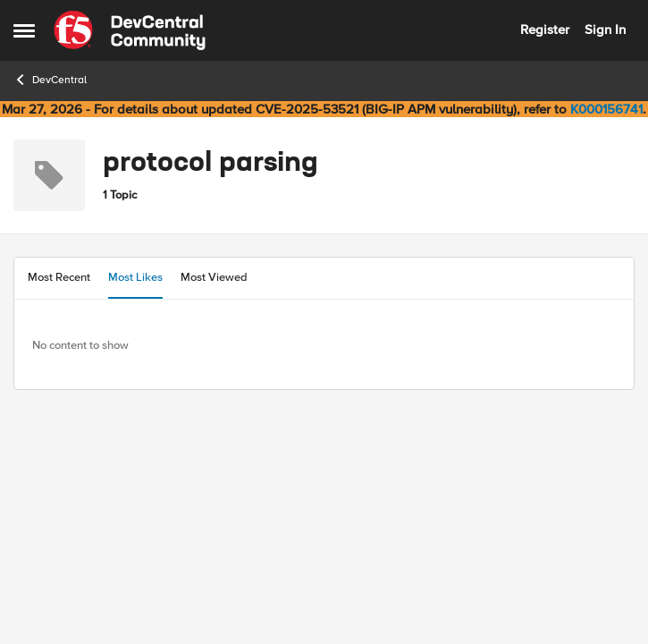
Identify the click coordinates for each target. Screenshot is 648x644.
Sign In (605, 30)
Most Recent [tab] (59, 277)
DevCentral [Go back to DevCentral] (50, 80)
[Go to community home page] (130, 30)
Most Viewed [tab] (214, 277)
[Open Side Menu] (24, 30)
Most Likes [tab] (135, 277)
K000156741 (606, 109)
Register (545, 30)
